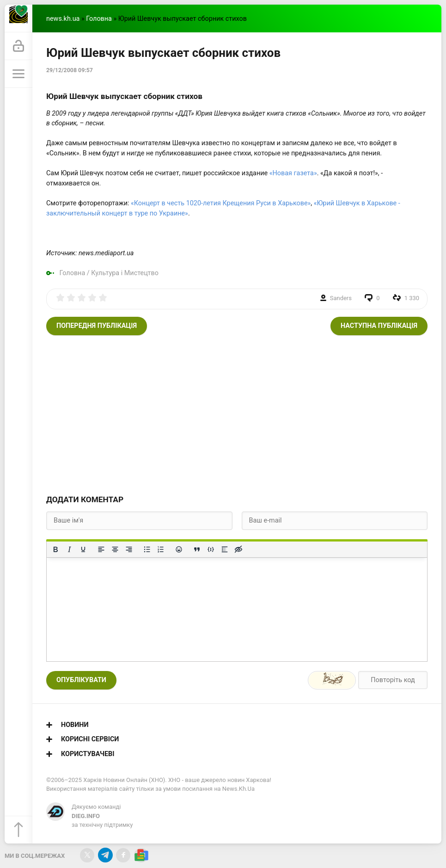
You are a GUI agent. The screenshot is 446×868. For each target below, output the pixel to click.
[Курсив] (69, 549)
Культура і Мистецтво (125, 273)
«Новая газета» (293, 173)
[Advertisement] (237, 414)
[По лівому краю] (101, 549)
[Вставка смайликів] (179, 549)
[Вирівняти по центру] (115, 549)
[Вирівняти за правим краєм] (129, 549)
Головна (99, 19)
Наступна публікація (379, 326)
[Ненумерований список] (147, 549)
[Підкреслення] (83, 549)
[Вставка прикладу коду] (211, 549)
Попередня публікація (97, 326)
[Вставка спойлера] (225, 549)
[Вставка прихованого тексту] (238, 549)
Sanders (341, 298)
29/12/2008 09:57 (70, 70)
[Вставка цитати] (197, 549)
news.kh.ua (63, 19)
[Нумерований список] (161, 549)
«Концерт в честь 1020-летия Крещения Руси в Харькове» (221, 203)
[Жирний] (55, 549)
